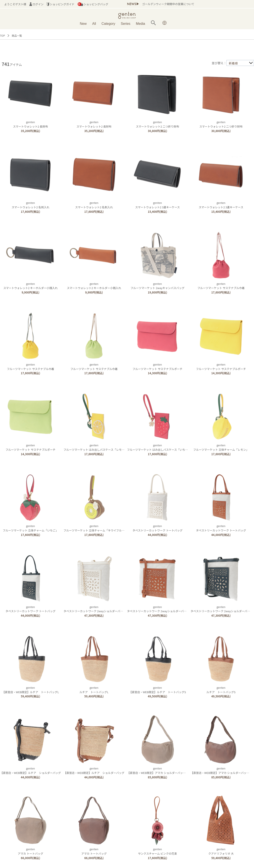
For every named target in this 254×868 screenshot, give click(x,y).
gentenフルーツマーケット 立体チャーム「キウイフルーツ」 (97, 528)
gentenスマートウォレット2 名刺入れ (31, 205)
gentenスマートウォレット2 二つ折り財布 (158, 124)
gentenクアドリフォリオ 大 (221, 851)
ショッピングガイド (61, 4)
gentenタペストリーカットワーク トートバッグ (158, 528)
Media (141, 24)
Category (108, 24)
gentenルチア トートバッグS (221, 690)
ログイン (37, 4)
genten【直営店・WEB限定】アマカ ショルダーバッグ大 (158, 771)
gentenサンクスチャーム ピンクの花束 (157, 851)
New (83, 24)
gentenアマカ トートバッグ (30, 851)
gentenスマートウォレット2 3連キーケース (157, 205)
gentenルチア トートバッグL (94, 690)
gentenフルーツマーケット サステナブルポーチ (157, 367)
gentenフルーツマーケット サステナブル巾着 (221, 286)
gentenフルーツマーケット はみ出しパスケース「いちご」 (159, 447)
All (94, 24)
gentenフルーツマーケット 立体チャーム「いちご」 (30, 528)
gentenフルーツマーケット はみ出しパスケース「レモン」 (95, 447)
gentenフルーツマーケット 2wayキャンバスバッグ (158, 286)
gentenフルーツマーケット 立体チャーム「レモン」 (221, 447)
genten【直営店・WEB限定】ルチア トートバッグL (30, 690)
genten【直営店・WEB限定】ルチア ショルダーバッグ (30, 771)
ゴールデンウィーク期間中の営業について (168, 4)
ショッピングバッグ (93, 4)
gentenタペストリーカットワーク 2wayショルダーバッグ (95, 609)
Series (125, 24)
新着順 (233, 63)
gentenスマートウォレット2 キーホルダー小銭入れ (30, 286)
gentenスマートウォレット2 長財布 (30, 124)
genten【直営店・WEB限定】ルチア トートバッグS (157, 690)
